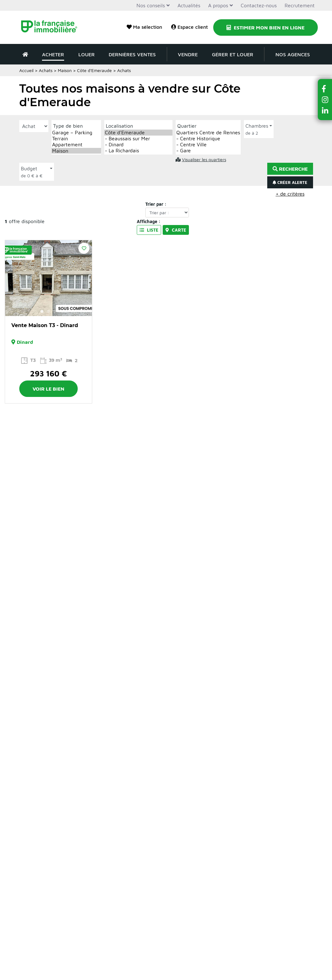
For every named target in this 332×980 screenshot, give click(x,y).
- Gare (208, 151)
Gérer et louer (233, 54)
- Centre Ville (208, 145)
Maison (65, 70)
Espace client (190, 27)
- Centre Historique (208, 139)
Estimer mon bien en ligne (266, 27)
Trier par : (156, 204)
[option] (48, 278)
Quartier (187, 126)
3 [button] (55, 311)
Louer (87, 54)
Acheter (53, 54)
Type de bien (68, 126)
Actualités (189, 5)
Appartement (76, 145)
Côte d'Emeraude (138, 133)
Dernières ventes (132, 54)
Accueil (26, 70)
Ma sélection (144, 27)
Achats (46, 70)
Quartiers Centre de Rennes (208, 133)
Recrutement (300, 5)
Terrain (76, 139)
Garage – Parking (76, 133)
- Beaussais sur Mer (138, 139)
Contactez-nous (259, 5)
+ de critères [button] (290, 194)
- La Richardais (138, 151)
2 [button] (48, 311)
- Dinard (138, 145)
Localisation (119, 126)
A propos (218, 5)
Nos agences (293, 54)
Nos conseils (151, 5)
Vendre (188, 54)
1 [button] (42, 311)
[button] (325, 89)
